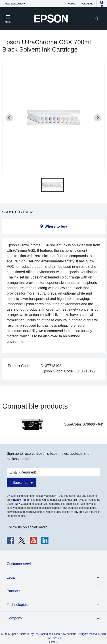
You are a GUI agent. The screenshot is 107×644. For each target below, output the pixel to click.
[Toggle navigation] (8, 19)
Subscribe (20, 483)
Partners (13, 591)
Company (14, 618)
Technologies (17, 605)
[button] (52, 185)
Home (71, 4)
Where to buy (56, 226)
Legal (11, 577)
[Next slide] (98, 118)
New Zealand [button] (14, 4)
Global (88, 4)
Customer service (21, 564)
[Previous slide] (9, 118)
